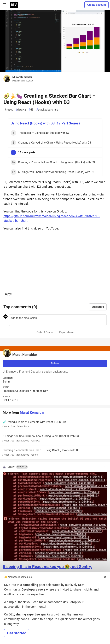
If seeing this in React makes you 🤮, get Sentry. (47, 567)
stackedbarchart (47, 110)
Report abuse (66, 332)
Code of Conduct (46, 332)
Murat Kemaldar (22, 77)
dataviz (21, 110)
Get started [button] (17, 633)
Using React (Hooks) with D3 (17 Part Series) (45, 123)
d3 (31, 110)
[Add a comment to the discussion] (58, 320)
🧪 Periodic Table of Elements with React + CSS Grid (55, 424)
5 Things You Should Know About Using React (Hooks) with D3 (55, 438)
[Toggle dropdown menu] (105, 467)
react (9, 110)
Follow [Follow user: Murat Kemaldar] (55, 363)
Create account (97, 5)
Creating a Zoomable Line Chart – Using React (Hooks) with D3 (55, 453)
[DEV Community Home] (14, 5)
